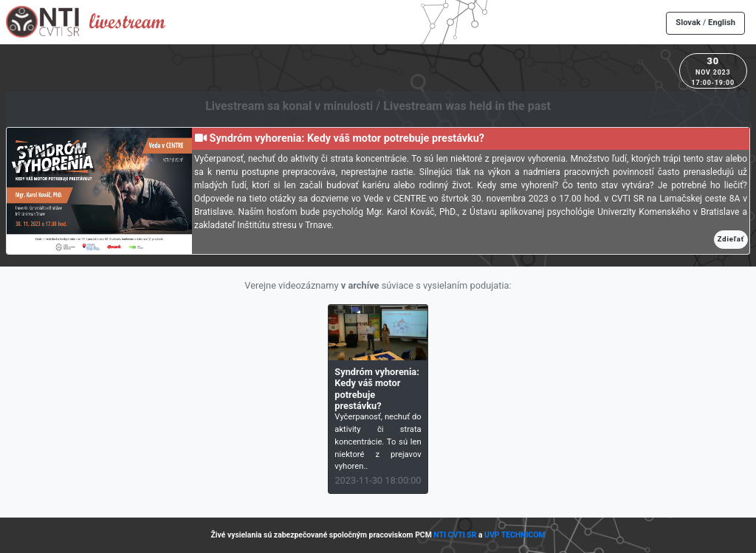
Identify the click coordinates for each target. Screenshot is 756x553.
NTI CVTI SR (455, 535)
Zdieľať (731, 239)
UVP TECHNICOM (515, 535)
